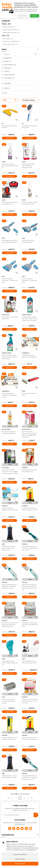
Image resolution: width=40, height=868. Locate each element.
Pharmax (5, 621)
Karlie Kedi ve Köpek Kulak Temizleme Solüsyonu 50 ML (28, 166)
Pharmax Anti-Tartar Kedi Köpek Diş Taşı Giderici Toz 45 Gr (30, 625)
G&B (3, 544)
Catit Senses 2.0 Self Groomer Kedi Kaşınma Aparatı (9, 701)
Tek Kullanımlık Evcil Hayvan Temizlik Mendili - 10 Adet (10, 395)
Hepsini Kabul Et (20, 864)
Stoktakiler (6, 84)
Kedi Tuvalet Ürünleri (10, 44)
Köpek (6, 24)
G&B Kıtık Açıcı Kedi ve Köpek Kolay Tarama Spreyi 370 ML (9, 548)
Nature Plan (5, 315)
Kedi (6, 36)
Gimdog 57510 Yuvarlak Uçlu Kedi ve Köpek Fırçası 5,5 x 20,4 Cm (30, 548)
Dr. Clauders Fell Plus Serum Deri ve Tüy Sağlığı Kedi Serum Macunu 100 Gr (10, 472)
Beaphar (7, 58)
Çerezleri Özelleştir (20, 854)
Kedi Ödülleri (8, 39)
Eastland (25, 468)
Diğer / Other (8, 75)
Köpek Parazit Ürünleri (11, 30)
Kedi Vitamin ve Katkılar (11, 41)
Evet (34, 16)
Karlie (4, 162)
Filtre (10, 100)
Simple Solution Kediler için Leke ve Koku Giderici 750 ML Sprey (10, 357)
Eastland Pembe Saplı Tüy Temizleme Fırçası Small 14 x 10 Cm (30, 701)
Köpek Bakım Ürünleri (11, 33)
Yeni (4, 93)
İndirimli (6, 88)
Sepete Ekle (10, 138)
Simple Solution (27, 315)
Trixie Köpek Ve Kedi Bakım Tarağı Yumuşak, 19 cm (10, 663)
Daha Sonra (23, 16)
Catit (6, 71)
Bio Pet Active (9, 65)
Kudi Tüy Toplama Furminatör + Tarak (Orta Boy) (29, 280)
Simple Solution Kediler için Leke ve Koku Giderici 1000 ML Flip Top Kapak (30, 319)
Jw (3, 123)
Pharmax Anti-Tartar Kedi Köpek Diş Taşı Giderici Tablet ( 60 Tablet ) (9, 625)
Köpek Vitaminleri (9, 27)
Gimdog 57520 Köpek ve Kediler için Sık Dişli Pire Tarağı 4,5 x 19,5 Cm (9, 586)
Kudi (3, 238)
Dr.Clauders (8, 78)
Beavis (6, 61)
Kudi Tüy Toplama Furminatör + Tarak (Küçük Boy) (10, 280)
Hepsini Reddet (20, 859)
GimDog (24, 544)
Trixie (23, 391)
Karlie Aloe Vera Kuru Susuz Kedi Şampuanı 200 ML (10, 166)
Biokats (6, 68)
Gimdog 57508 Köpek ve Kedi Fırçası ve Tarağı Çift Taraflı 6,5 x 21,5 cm (30, 778)
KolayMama (26, 353)
